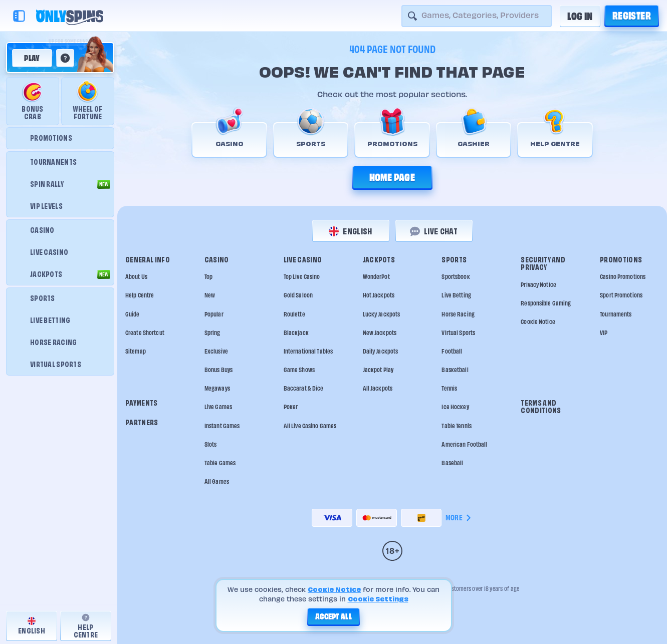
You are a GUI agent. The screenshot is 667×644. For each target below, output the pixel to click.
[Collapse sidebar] (19, 16)
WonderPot (376, 277)
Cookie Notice (538, 322)
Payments (142, 403)
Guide (133, 314)
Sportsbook (456, 277)
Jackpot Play (378, 370)
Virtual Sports (458, 333)
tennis (449, 388)
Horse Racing (458, 314)
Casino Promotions (623, 277)
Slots (211, 444)
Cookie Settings (378, 599)
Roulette (294, 314)
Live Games (218, 407)
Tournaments (616, 314)
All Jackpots (378, 388)
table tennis (456, 426)
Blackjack (296, 333)
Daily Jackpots (381, 351)
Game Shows (299, 370)
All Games (217, 481)
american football (464, 444)
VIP (604, 333)
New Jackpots (380, 333)
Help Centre (140, 295)
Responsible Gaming (546, 303)
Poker (291, 407)
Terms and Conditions (541, 407)
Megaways (217, 388)
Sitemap (136, 351)
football (452, 351)
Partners (142, 422)
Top (208, 277)
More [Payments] (459, 518)
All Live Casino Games (310, 426)
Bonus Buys (218, 370)
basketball (455, 370)
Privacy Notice (538, 285)
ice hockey (455, 407)
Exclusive (216, 351)
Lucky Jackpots (382, 314)
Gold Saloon (298, 295)
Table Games (220, 463)
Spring (212, 333)
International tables (308, 351)
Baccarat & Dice (304, 388)
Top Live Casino (302, 277)
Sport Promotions (621, 295)
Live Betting (456, 295)
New (210, 295)
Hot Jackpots (379, 295)
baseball (452, 463)
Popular (214, 314)
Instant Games (222, 426)
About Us (136, 277)
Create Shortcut (145, 333)
